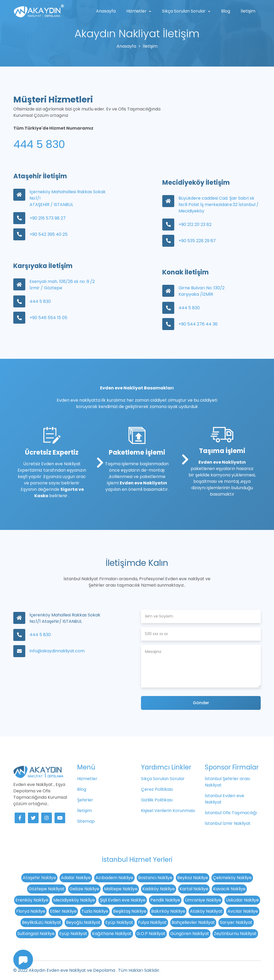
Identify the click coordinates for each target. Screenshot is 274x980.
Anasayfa (106, 11)
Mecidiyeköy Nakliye (74, 900)
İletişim (248, 11)
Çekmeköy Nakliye (232, 878)
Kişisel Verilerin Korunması (168, 811)
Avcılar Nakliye (243, 911)
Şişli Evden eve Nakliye (123, 900)
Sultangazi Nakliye (36, 934)
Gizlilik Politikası (157, 800)
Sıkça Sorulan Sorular (184, 11)
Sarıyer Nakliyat (236, 922)
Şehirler (85, 800)
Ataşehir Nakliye (39, 878)
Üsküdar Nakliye (242, 900)
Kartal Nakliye (194, 889)
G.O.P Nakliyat (151, 934)
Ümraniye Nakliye (203, 900)
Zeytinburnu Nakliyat (235, 934)
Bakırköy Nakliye (168, 911)
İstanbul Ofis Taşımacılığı (231, 813)
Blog (226, 11)
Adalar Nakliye (76, 878)
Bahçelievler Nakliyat (193, 922)
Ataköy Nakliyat (206, 911)
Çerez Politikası (157, 789)
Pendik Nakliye (165, 900)
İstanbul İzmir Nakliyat (228, 823)
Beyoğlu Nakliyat (83, 922)
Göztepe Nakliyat (47, 889)
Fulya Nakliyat (152, 922)
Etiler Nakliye (63, 911)
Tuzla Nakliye (95, 911)
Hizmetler (137, 11)
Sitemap (86, 821)
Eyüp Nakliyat (119, 922)
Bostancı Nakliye (155, 878)
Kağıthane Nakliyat (112, 934)
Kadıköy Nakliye (159, 889)
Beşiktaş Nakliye (130, 911)
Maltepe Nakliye (121, 889)
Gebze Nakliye (84, 889)
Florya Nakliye (31, 911)
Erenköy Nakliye (32, 900)
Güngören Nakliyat (190, 934)
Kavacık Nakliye (229, 889)
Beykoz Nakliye (193, 878)
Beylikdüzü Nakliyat (41, 922)
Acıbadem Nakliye (114, 878)
